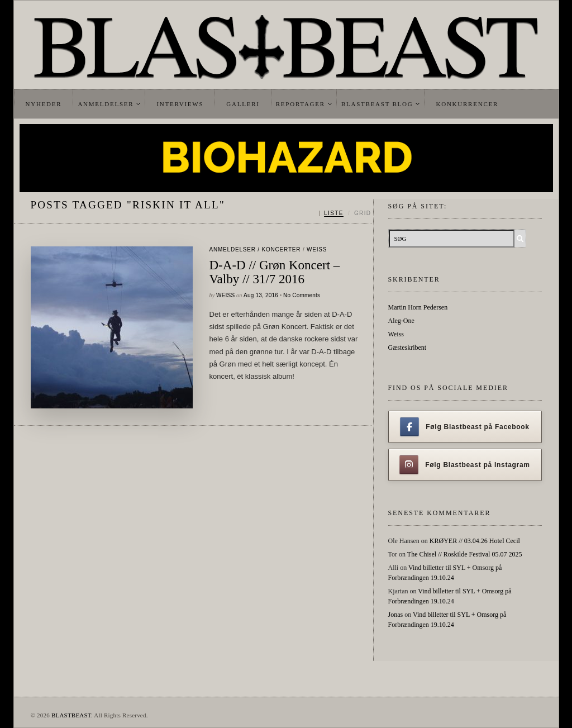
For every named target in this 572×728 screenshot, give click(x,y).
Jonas (396, 615)
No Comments (302, 295)
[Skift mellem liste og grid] (345, 213)
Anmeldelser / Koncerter (255, 249)
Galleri (243, 104)
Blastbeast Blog (377, 104)
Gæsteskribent (407, 348)
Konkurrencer (467, 104)
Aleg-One (401, 321)
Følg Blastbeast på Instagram (465, 465)
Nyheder (44, 104)
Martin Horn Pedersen (418, 307)
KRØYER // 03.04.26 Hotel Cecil (475, 541)
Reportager (301, 104)
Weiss (317, 249)
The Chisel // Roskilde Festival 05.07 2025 (465, 554)
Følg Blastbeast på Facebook (464, 427)
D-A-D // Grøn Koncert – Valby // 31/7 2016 (275, 272)
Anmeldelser (106, 104)
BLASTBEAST (71, 715)
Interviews (180, 104)
